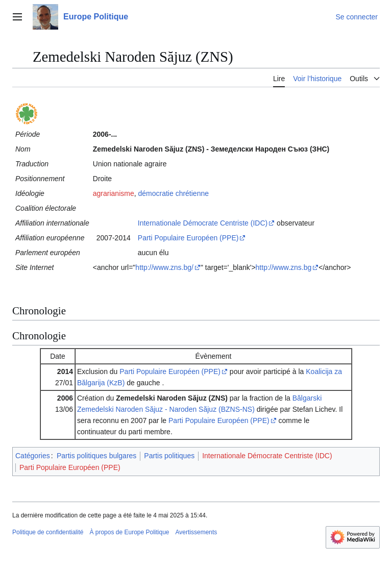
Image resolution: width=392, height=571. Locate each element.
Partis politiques (169, 456)
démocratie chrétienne (173, 193)
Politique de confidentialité (48, 532)
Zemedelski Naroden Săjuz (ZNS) (172, 398)
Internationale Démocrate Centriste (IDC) (203, 223)
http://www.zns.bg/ (164, 267)
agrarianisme (114, 193)
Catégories (33, 456)
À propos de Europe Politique (129, 532)
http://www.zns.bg (284, 267)
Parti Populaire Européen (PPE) (188, 238)
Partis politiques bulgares (96, 456)
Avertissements (197, 532)
